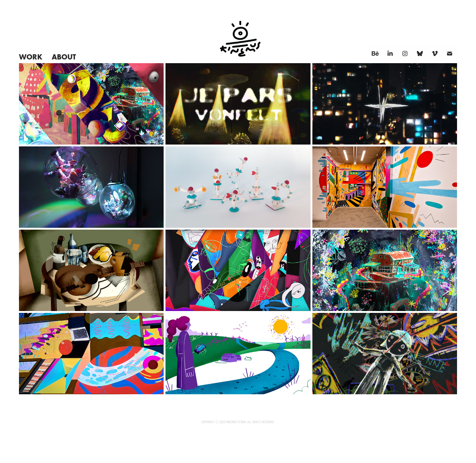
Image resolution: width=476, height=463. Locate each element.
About (64, 57)
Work (31, 57)
